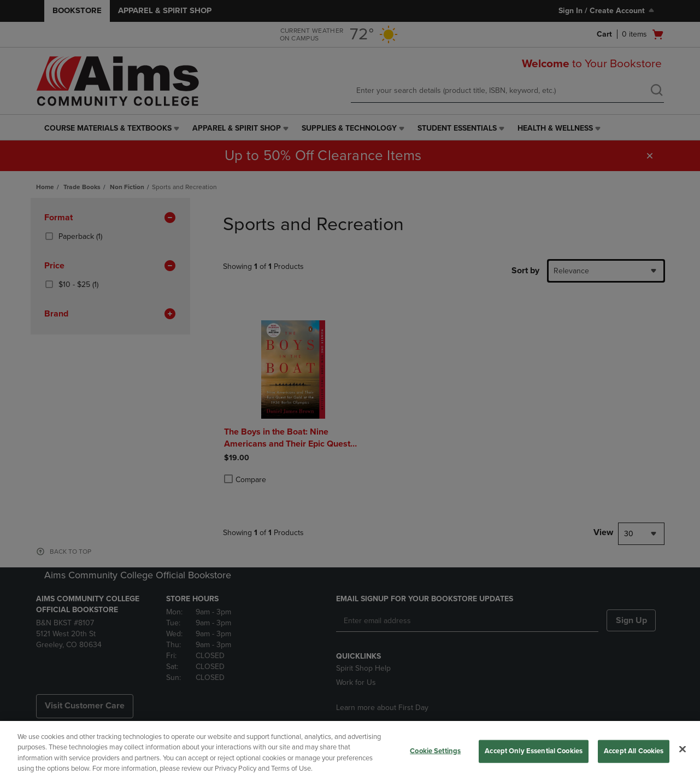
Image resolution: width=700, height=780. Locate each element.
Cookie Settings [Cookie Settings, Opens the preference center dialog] (435, 751)
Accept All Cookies (634, 751)
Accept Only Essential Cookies (534, 751)
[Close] (683, 749)
